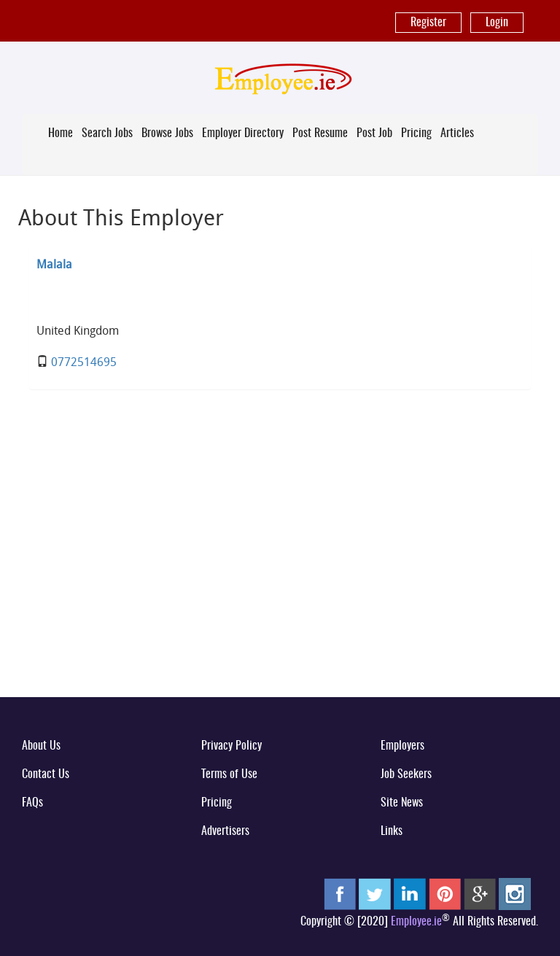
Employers (402, 746)
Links (392, 831)
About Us (41, 746)
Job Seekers (406, 774)
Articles (457, 133)
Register (428, 23)
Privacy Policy (232, 746)
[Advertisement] (280, 572)
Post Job (374, 133)
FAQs (32, 803)
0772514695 (84, 362)
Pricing (416, 133)
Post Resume (320, 133)
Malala (54, 264)
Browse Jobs (167, 133)
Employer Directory (243, 133)
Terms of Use (229, 774)
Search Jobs (107, 133)
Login (497, 23)
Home (61, 133)
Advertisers (225, 831)
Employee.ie (416, 922)
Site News (402, 803)
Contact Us (46, 774)
